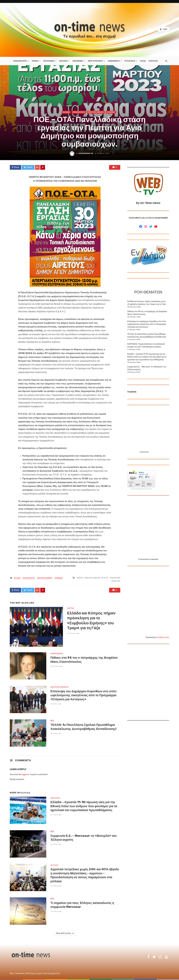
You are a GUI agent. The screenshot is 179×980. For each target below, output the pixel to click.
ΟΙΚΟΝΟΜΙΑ (78, 61)
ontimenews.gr (86, 153)
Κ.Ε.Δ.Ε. (106, 578)
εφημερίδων (155, 559)
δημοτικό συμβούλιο (93, 578)
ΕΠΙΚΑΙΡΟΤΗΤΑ (20, 61)
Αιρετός (80, 578)
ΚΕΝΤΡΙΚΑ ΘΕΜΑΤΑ (96, 112)
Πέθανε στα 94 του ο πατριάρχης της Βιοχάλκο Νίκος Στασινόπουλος (84, 660)
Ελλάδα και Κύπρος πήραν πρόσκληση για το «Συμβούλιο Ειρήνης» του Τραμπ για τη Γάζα (91, 621)
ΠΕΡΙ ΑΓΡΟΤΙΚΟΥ (95, 61)
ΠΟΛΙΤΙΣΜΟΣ (49, 61)
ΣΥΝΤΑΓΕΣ (153, 61)
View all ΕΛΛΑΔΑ (65, 933)
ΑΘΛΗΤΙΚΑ (55, 798)
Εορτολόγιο (144, 452)
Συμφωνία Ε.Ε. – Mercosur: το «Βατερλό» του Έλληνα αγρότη (84, 838)
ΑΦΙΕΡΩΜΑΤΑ (114, 61)
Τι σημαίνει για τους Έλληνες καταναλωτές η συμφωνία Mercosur (82, 905)
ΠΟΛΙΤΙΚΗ (63, 61)
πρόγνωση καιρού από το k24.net (141, 489)
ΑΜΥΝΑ (71, 608)
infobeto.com (163, 637)
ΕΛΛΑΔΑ (66, 112)
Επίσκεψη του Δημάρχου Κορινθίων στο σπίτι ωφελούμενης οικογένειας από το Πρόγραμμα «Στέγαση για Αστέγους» (84, 695)
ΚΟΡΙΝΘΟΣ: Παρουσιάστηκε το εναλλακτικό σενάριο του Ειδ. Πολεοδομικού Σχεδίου (146, 345)
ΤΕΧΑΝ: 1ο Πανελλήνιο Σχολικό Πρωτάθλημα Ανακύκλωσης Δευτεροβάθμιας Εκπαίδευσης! (83, 727)
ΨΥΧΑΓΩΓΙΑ (130, 61)
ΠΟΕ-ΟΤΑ (116, 581)
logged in (26, 774)
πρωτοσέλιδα (144, 559)
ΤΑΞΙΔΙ (143, 61)
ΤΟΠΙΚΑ (35, 61)
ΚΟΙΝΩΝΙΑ (111, 112)
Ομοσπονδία (116, 578)
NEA (52, 721)
